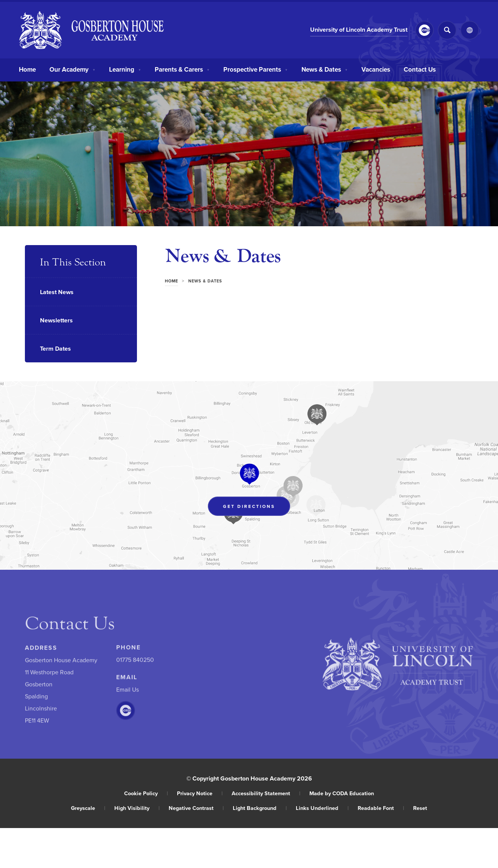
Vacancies (376, 69)
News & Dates (325, 69)
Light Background (260, 808)
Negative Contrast (196, 808)
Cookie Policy (146, 793)
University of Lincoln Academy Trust (359, 30)
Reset (420, 808)
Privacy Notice (200, 793)
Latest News (57, 292)
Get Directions (257, 508)
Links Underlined (322, 808)
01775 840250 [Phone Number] (135, 662)
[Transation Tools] (470, 30)
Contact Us (420, 69)
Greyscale (88, 808)
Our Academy (72, 69)
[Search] (447, 30)
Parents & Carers (182, 69)
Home (27, 69)
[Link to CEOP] (424, 30)
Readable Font (381, 808)
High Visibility (137, 808)
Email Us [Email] (128, 692)
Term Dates (55, 349)
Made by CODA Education (342, 793)
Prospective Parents (256, 69)
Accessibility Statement (266, 793)
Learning (125, 69)
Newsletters (56, 320)
